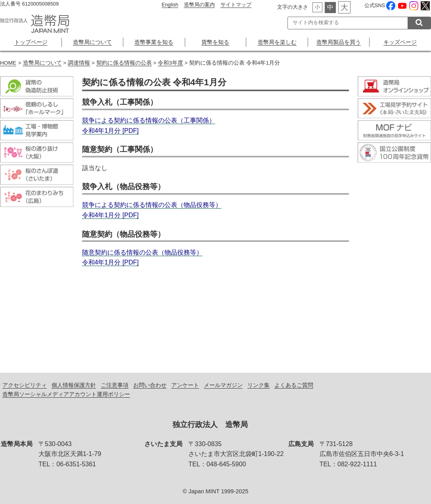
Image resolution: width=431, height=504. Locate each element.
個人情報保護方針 (74, 385)
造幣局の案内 (199, 5)
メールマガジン (223, 385)
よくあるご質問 (294, 385)
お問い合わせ (150, 385)
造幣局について (92, 42)
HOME (8, 63)
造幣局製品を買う (339, 42)
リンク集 (259, 385)
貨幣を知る (215, 42)
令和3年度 (170, 63)
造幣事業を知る (154, 42)
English (170, 5)
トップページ (31, 42)
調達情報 (79, 63)
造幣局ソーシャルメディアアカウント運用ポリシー (66, 394)
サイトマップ (236, 5)
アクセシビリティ (25, 385)
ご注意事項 (115, 385)
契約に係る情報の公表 (124, 63)
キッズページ (400, 42)
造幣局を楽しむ (277, 42)
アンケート (185, 385)
